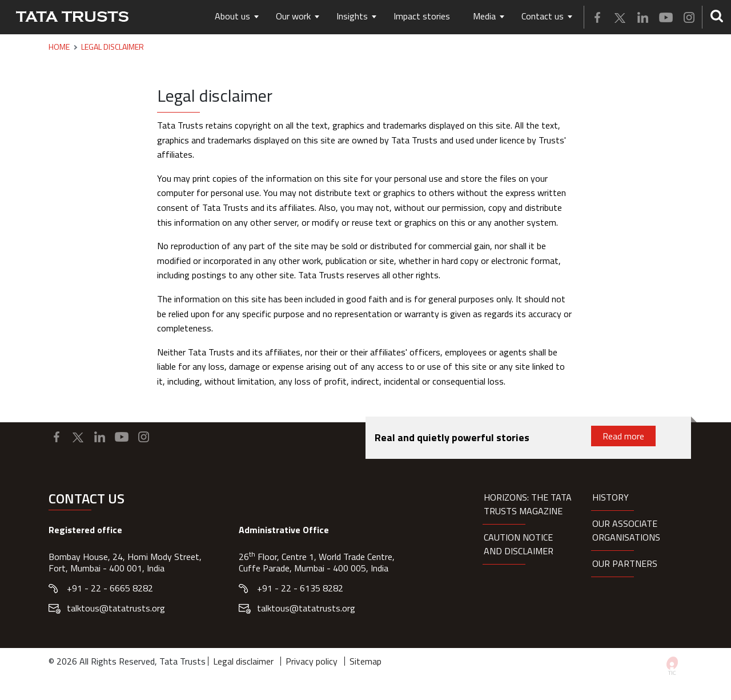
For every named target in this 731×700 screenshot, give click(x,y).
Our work (293, 16)
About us (232, 16)
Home (59, 47)
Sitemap (365, 661)
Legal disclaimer (243, 661)
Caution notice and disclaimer (519, 544)
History (610, 497)
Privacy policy (312, 661)
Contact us (543, 16)
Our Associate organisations (626, 530)
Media (484, 16)
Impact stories (422, 16)
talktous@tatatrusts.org (116, 608)
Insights (352, 16)
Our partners (625, 563)
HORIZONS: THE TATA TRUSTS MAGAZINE (528, 504)
